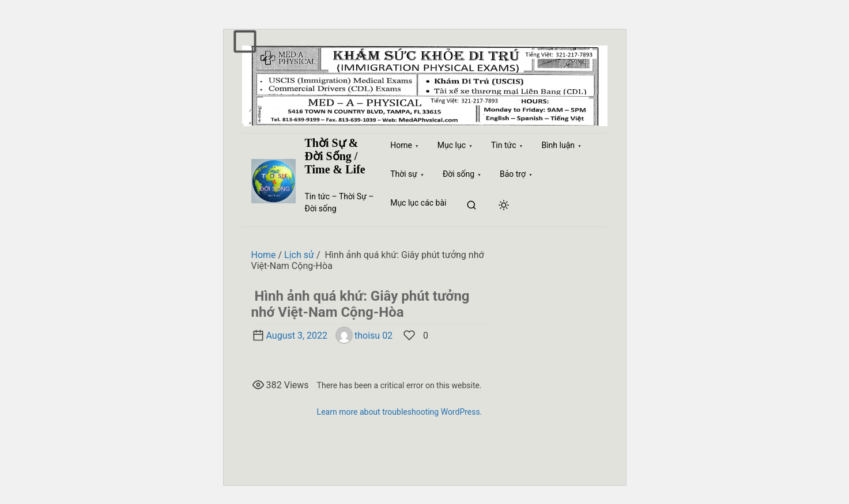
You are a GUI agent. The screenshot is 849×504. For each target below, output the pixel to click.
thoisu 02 (364, 336)
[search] (471, 206)
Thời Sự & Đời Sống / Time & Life (335, 156)
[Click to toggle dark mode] (504, 206)
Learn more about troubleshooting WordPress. (400, 412)
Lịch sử (299, 255)
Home (264, 255)
